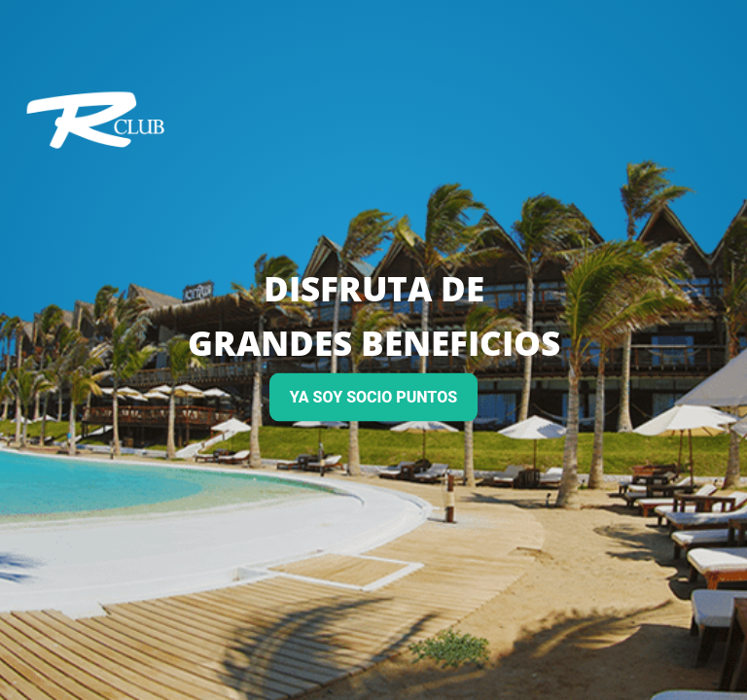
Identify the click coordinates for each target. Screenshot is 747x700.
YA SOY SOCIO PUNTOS (373, 397)
